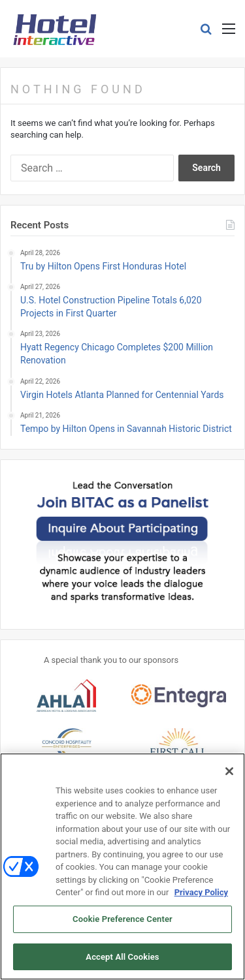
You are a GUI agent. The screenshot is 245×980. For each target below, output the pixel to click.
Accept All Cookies (122, 961)
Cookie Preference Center (122, 924)
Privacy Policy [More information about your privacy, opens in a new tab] (201, 897)
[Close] (229, 776)
